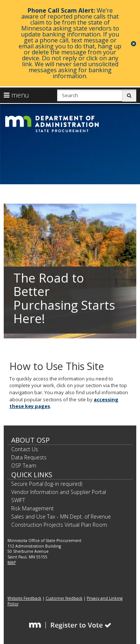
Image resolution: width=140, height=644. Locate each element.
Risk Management (32, 508)
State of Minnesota (30, 162)
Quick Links (32, 475)
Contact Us (25, 449)
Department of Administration (45, 169)
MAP (12, 562)
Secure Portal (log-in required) (47, 484)
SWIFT (18, 500)
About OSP (30, 440)
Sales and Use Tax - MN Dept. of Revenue (61, 517)
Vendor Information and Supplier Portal (59, 492)
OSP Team (24, 466)
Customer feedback (64, 598)
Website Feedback (24, 598)
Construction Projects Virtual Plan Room (59, 525)
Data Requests (29, 457)
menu (16, 95)
